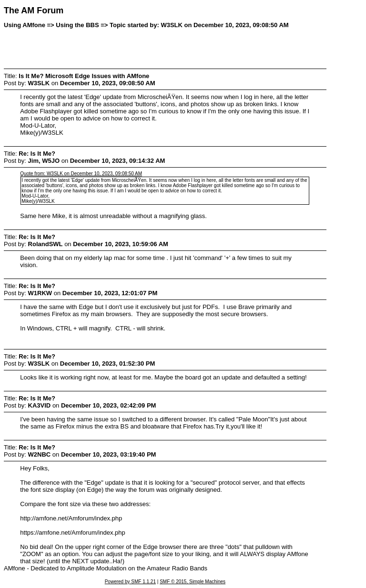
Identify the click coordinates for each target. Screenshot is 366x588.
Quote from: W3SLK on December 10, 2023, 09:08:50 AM (81, 174)
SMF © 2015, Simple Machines (193, 582)
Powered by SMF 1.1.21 (130, 582)
